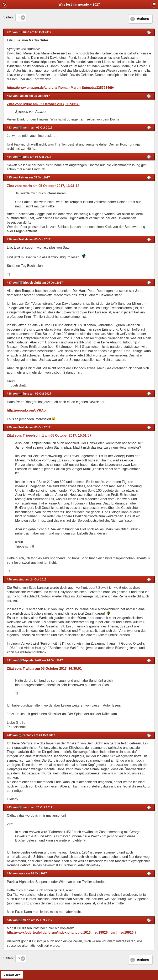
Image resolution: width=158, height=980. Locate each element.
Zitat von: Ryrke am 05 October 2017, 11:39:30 (43, 104)
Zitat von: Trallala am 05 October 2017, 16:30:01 (44, 669)
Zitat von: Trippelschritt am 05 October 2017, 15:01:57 (49, 435)
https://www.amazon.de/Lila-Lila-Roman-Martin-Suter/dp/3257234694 (61, 88)
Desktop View (12, 975)
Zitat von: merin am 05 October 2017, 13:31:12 (43, 186)
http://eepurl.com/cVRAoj (27, 410)
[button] (4, 4)
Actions (143, 19)
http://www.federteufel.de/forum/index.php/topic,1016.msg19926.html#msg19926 (70, 932)
